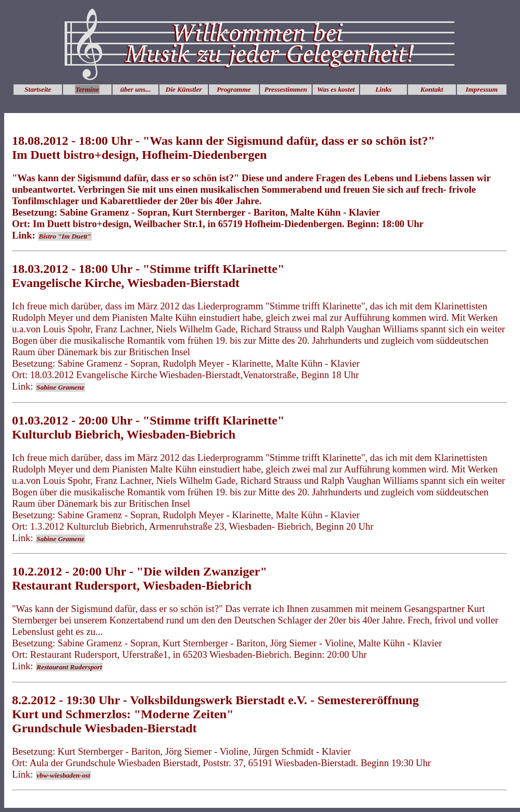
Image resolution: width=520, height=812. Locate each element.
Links (383, 89)
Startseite (38, 89)
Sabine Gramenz (60, 387)
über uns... (136, 89)
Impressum (482, 89)
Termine (87, 89)
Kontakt (432, 89)
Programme (234, 89)
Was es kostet (336, 89)
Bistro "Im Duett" (65, 236)
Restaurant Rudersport (69, 667)
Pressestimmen (286, 89)
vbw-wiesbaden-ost (63, 775)
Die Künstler (184, 89)
